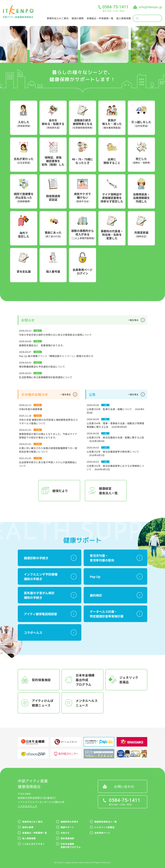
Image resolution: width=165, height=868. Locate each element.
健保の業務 (78, 18)
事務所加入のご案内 (58, 18)
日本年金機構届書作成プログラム (71, 845)
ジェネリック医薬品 (105, 827)
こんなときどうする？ (33, 844)
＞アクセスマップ (27, 806)
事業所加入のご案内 (32, 822)
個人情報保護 (124, 18)
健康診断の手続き (70, 822)
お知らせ (65, 833)
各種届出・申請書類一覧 (100, 18)
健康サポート (67, 827)
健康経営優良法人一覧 (106, 822)
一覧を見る (133, 320)
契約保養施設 (67, 838)
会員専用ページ (102, 833)
